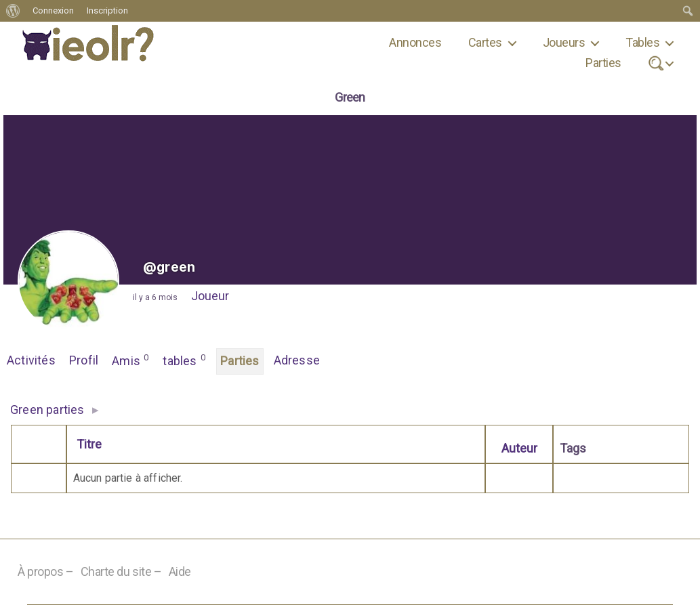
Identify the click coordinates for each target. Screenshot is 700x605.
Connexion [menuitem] (53, 11)
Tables (642, 42)
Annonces (415, 42)
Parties (603, 63)
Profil (84, 360)
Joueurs (564, 42)
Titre (89, 444)
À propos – (46, 571)
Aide (180, 571)
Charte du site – (121, 571)
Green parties (47, 410)
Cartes (485, 42)
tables (184, 360)
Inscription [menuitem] (107, 11)
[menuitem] (13, 11)
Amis (130, 360)
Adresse (297, 360)
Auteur (519, 448)
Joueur (210, 296)
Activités (31, 360)
